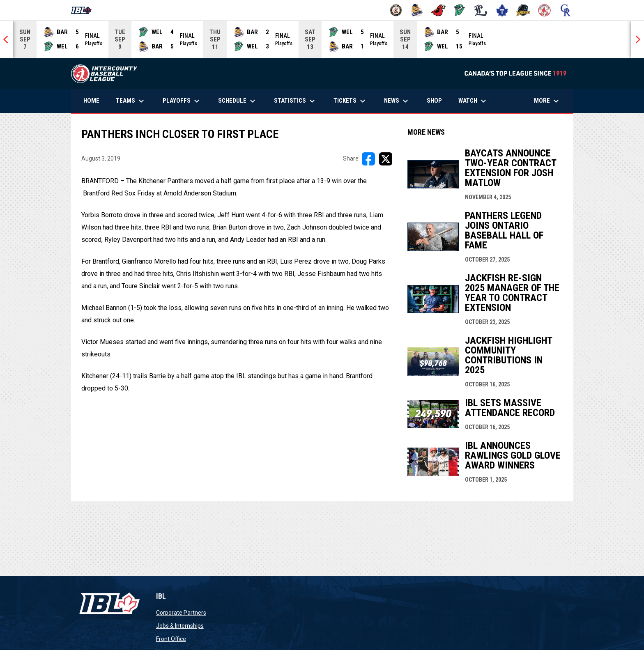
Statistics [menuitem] (296, 101)
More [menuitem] (547, 101)
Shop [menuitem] (437, 100)
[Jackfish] (460, 10)
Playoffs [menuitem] (182, 101)
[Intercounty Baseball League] (84, 10)
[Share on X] (386, 159)
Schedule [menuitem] (238, 101)
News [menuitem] (397, 101)
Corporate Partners (181, 613)
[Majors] (481, 10)
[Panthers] (523, 10)
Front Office (171, 639)
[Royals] (566, 10)
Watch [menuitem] (473, 101)
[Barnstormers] (396, 10)
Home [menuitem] (91, 101)
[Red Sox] (544, 10)
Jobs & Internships (180, 626)
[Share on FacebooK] (368, 159)
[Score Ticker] (322, 39)
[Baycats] (417, 10)
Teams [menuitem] (131, 101)
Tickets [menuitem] (351, 101)
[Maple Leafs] (502, 10)
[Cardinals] (438, 10)
